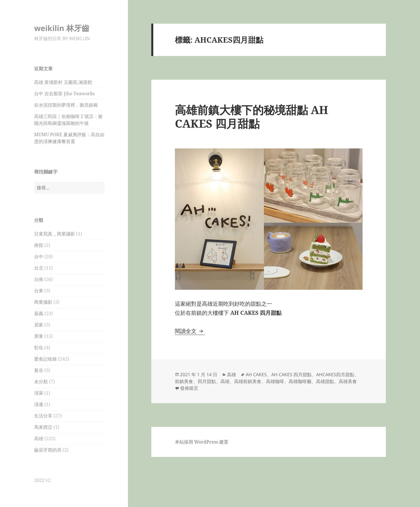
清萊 (39, 393)
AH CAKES (256, 374)
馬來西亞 (43, 427)
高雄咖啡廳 (300, 381)
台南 (39, 279)
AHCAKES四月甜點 (335, 374)
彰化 (39, 347)
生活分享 (43, 416)
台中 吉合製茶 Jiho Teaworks (64, 94)
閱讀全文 (190, 331)
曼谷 (39, 370)
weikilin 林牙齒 (62, 28)
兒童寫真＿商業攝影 (55, 234)
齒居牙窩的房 (48, 450)
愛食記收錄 (45, 359)
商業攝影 (43, 302)
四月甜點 (207, 381)
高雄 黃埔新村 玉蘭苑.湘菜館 (63, 82)
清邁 (39, 404)
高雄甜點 (325, 381)
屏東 (39, 336)
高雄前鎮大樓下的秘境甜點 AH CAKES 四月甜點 (252, 116)
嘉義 (39, 313)
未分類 (41, 382)
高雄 (39, 438)
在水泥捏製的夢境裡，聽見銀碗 (66, 105)
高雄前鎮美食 (248, 381)
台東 (39, 291)
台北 (39, 268)
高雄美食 (348, 381)
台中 (39, 256)
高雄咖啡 (275, 381)
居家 (39, 325)
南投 (39, 245)
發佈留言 (189, 388)
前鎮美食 (184, 381)
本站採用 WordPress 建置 (202, 442)
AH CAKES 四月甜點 (291, 374)
